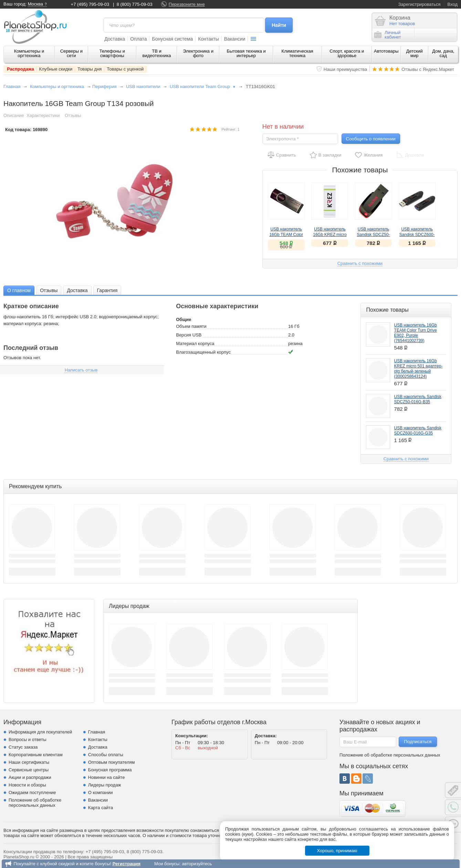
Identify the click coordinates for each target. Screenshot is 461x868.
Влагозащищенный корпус (203, 352)
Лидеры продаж (105, 785)
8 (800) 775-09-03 (135, 4)
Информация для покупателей (40, 732)
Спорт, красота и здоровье (347, 53)
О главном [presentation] (19, 290)
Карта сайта (101, 808)
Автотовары (386, 51)
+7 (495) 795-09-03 (90, 4)
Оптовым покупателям (112, 762)
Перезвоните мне (187, 4)
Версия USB (189, 335)
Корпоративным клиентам (36, 755)
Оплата (138, 39)
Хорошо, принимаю (337, 851)
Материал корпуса (195, 344)
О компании (101, 792)
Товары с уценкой (125, 69)
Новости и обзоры (27, 785)
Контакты (208, 39)
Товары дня (90, 69)
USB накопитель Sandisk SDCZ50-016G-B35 (374, 235)
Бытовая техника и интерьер (246, 53)
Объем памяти (191, 326)
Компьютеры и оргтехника (29, 53)
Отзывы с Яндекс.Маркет (428, 69)
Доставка (115, 39)
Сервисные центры (29, 770)
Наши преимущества (345, 69)
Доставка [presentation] (77, 290)
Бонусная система (172, 39)
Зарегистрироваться (420, 4)
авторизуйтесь (197, 864)
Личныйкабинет (388, 35)
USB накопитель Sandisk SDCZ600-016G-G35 (417, 235)
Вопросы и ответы (27, 740)
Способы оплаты (106, 755)
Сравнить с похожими (360, 263)
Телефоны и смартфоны (112, 53)
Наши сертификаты (29, 762)
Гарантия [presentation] (107, 290)
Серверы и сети (71, 53)
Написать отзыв (81, 370)
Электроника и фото (198, 53)
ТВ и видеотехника (157, 53)
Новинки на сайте (107, 777)
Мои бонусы (167, 864)
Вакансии (235, 39)
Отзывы (73, 115)
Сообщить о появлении (371, 139)
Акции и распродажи (30, 777)
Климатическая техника (297, 53)
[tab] (19, 290)
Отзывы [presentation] (49, 290)
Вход (453, 4)
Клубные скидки (56, 69)
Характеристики (43, 115)
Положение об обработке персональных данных (35, 803)
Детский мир (415, 53)
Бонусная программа (110, 770)
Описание (14, 115)
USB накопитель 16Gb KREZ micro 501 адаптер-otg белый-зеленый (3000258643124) (418, 369)
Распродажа (20, 69)
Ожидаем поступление (32, 792)
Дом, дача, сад (443, 53)
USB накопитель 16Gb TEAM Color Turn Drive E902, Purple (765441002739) (416, 333)
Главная (12, 87)
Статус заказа (23, 747)
